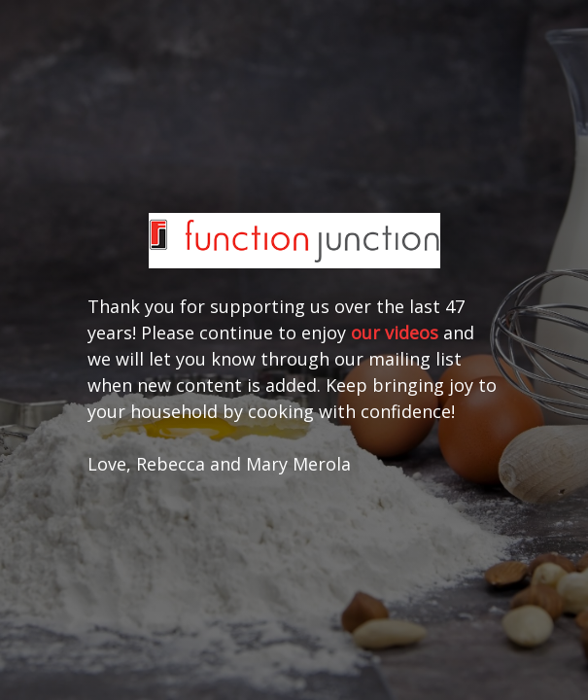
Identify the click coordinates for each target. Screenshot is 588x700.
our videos (395, 332)
